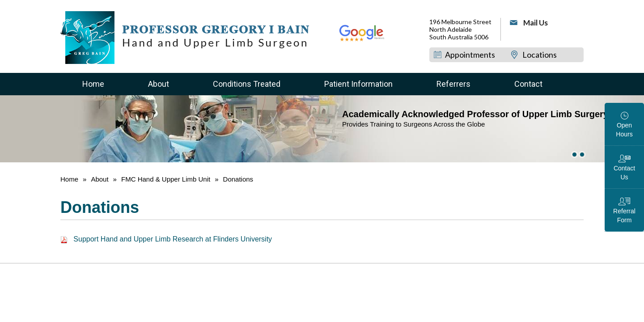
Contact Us (624, 173)
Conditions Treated (247, 84)
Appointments (470, 55)
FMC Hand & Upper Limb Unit (166, 179)
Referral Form (624, 216)
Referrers (453, 84)
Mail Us (536, 23)
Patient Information (358, 84)
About (159, 84)
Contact (528, 84)
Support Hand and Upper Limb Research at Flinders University (166, 239)
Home (93, 84)
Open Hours (624, 130)
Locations (540, 55)
